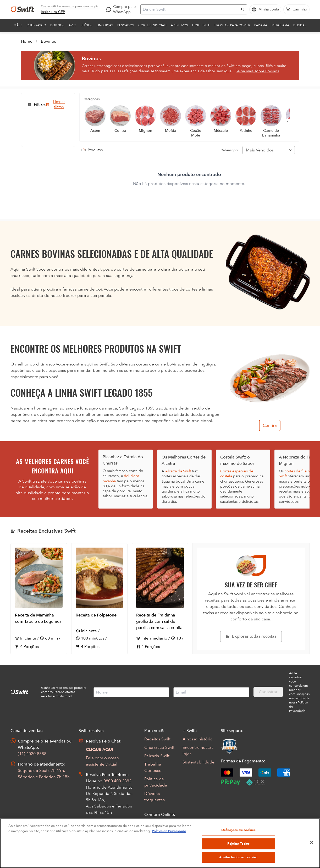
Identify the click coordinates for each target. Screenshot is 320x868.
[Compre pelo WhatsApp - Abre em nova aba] (122, 9)
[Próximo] (288, 122)
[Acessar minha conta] (265, 9)
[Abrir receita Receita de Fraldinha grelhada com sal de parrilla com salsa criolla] (160, 599)
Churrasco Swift (159, 747)
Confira (270, 425)
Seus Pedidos (157, 823)
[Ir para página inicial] (23, 9)
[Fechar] (312, 852)
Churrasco (36, 25)
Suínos (87, 25)
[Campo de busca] (190, 9)
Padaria (261, 25)
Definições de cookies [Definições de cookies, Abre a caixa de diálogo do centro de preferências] (238, 840)
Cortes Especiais (152, 25)
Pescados (126, 25)
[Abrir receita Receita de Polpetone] (100, 599)
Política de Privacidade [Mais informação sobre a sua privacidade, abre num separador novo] (169, 840)
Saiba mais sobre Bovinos (257, 71)
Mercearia (280, 25)
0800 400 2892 (117, 781)
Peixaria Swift (157, 756)
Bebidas (300, 25)
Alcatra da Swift (178, 471)
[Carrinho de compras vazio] (296, 9)
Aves (72, 25)
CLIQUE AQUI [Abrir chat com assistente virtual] (100, 750)
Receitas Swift (157, 739)
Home (27, 41)
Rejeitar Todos (238, 853)
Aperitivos (179, 25)
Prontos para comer (232, 25)
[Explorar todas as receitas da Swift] (251, 636)
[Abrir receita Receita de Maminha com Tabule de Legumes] (39, 599)
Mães (18, 25)
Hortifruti (201, 25)
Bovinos (57, 25)
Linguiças (105, 25)
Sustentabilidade (198, 762)
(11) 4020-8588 (32, 754)
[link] (53, 12)
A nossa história (198, 739)
